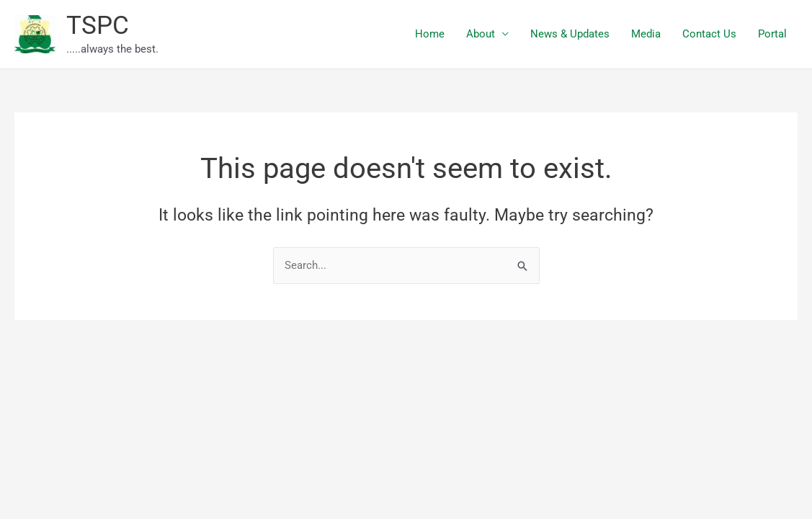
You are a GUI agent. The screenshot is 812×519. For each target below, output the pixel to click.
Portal (772, 34)
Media (646, 34)
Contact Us (709, 34)
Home (430, 34)
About (481, 34)
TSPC (98, 26)
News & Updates (570, 34)
